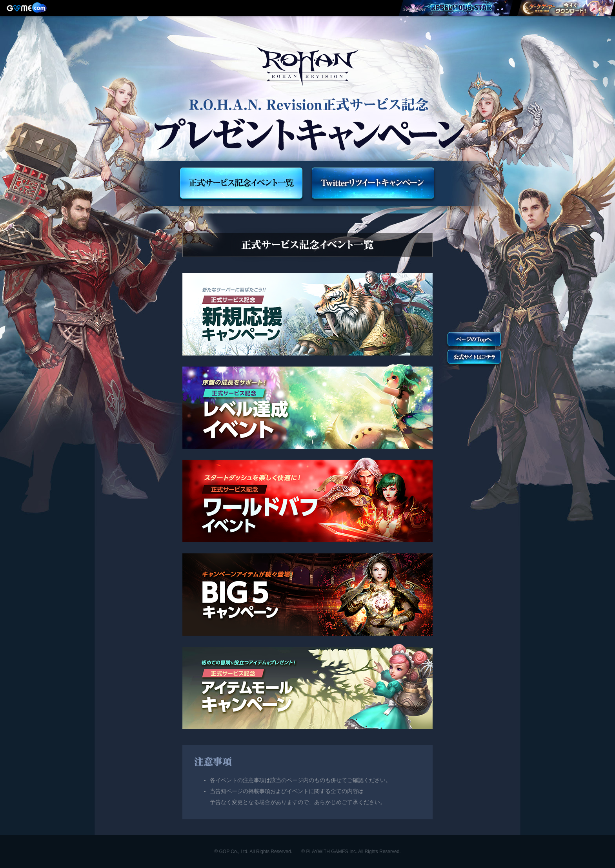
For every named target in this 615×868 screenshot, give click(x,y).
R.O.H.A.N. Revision (307, 66)
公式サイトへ (474, 358)
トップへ (474, 340)
